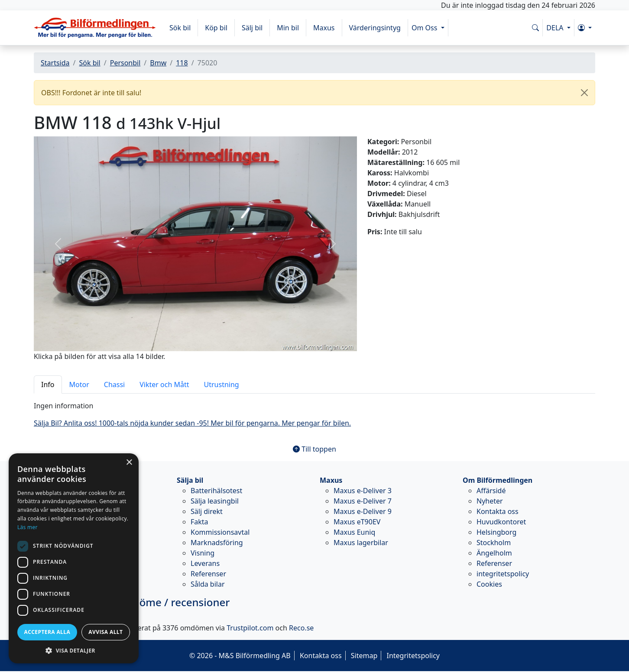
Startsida (55, 63)
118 (182, 63)
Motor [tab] (79, 384)
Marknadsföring (217, 543)
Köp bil (216, 28)
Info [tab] (48, 384)
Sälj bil (252, 28)
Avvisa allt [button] (105, 632)
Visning (203, 553)
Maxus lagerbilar (361, 543)
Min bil (288, 28)
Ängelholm (494, 553)
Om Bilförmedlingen (498, 480)
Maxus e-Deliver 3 (363, 491)
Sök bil (180, 28)
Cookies (489, 584)
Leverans (205, 563)
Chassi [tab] (114, 384)
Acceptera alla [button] (47, 632)
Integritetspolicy (413, 656)
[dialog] (74, 558)
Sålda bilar (208, 584)
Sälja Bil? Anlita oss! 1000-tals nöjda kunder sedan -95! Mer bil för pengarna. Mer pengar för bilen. (192, 423)
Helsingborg (496, 532)
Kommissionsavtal (220, 532)
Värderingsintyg (375, 28)
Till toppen (314, 449)
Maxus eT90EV (357, 522)
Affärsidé (491, 491)
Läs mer (28, 527)
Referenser (208, 574)
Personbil (125, 63)
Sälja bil (190, 480)
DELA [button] (556, 28)
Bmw (158, 63)
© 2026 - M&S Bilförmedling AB (240, 656)
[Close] (584, 93)
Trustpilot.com (250, 628)
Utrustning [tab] (222, 384)
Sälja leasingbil (215, 501)
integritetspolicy (503, 574)
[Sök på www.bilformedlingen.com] (535, 28)
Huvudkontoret (501, 522)
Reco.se (301, 628)
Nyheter (490, 501)
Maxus (324, 28)
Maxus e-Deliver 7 (363, 501)
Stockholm (494, 543)
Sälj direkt (207, 511)
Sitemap (364, 656)
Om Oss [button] (425, 28)
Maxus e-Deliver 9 (363, 511)
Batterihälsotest (216, 491)
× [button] (129, 463)
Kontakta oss (498, 511)
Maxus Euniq (354, 532)
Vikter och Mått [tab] (164, 384)
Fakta (199, 522)
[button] (585, 28)
